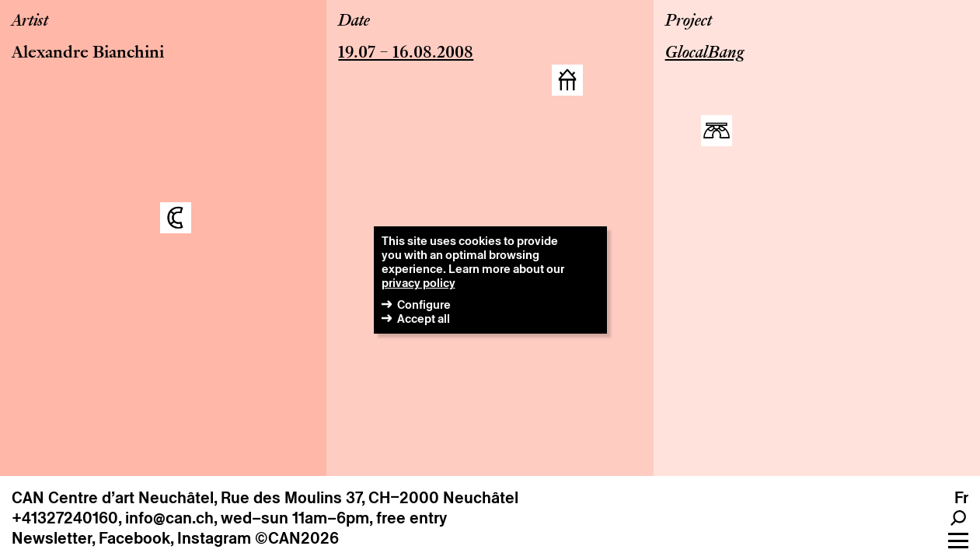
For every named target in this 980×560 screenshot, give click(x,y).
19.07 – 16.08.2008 (406, 54)
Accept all (424, 318)
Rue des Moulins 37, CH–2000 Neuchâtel (370, 498)
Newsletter (52, 538)
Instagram (214, 538)
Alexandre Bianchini (88, 54)
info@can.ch (169, 518)
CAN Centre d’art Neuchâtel (113, 498)
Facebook (134, 538)
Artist (30, 22)
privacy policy (419, 283)
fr (961, 498)
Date (354, 22)
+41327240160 (65, 518)
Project (689, 22)
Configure (424, 304)
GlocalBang (704, 54)
